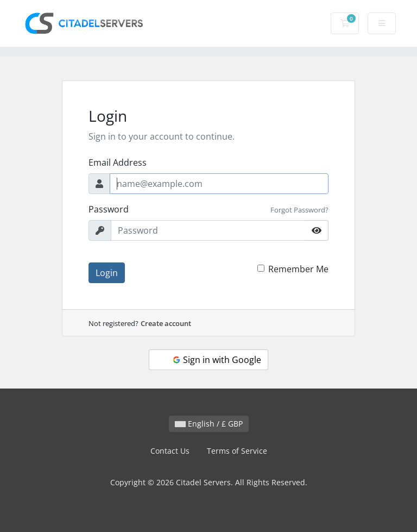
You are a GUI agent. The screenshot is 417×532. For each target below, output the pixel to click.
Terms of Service (237, 451)
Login (107, 273)
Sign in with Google (216, 360)
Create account (166, 323)
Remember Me (298, 269)
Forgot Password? (299, 210)
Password (109, 209)
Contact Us (170, 451)
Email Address (118, 162)
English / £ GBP (209, 424)
